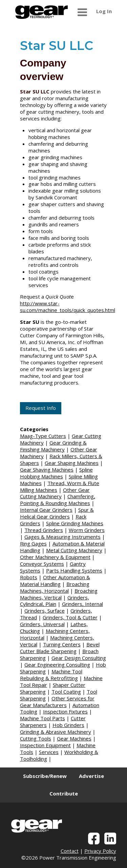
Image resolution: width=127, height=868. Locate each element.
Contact (70, 851)
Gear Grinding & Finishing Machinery (53, 446)
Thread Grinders (44, 530)
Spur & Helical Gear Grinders (57, 513)
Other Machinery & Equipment (55, 557)
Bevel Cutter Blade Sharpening (60, 648)
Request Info (41, 408)
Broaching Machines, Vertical (59, 594)
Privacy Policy (100, 851)
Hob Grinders (68, 725)
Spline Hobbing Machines (56, 473)
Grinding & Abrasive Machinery (56, 732)
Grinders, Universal (42, 624)
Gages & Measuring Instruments (62, 537)
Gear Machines (74, 738)
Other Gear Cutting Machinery (55, 493)
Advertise (91, 776)
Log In (104, 11)
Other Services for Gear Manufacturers (57, 702)
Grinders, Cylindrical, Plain (55, 601)
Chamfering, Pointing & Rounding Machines (58, 500)
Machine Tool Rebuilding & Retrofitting (51, 675)
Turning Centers (62, 644)
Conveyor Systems (42, 564)
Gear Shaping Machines (72, 463)
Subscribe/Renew (45, 776)
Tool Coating (66, 692)
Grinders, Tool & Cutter (70, 617)
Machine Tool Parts (43, 718)
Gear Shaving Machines (47, 470)
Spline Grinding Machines (75, 523)
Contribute (64, 793)
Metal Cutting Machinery (74, 550)
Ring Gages (33, 543)
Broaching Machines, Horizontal (55, 587)
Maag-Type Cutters (43, 436)
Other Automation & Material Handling (55, 581)
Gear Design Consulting (79, 658)
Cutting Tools (36, 738)
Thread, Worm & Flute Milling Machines (60, 486)
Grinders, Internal (82, 604)
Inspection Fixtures (65, 711)
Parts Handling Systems (74, 570)
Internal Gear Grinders (46, 510)
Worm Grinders (87, 530)
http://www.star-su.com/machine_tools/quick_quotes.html (68, 307)
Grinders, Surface (45, 611)
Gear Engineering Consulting (57, 665)
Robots (29, 577)
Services (49, 752)
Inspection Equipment (45, 745)
